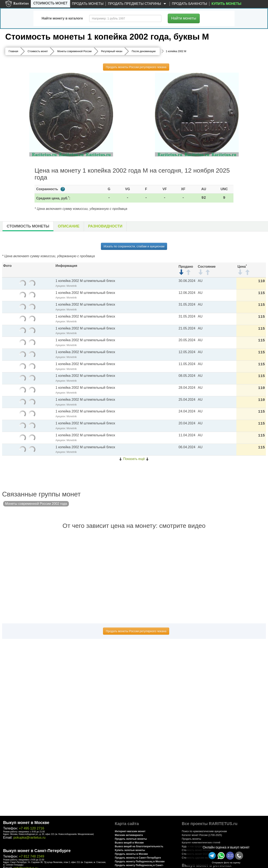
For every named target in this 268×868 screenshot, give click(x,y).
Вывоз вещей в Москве (129, 843)
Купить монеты (226, 4)
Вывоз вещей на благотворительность (139, 846)
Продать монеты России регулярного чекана (136, 67)
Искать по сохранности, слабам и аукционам (134, 246)
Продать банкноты (190, 4)
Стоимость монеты (28, 226)
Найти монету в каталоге (62, 18)
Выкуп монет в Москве (26, 823)
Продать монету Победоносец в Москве (140, 862)
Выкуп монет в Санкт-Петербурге (37, 851)
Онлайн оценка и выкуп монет (226, 847)
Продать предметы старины (138, 4)
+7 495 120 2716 (32, 828)
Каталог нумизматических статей (201, 843)
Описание (69, 226)
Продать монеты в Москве (131, 854)
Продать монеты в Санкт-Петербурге (138, 858)
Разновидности (105, 226)
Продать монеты (88, 4)
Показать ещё (134, 459)
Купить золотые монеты (130, 850)
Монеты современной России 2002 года (36, 504)
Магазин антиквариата (129, 835)
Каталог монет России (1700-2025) (202, 835)
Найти (184, 18)
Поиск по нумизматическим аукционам (204, 831)
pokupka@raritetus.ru (29, 838)
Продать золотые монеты (131, 839)
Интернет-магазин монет (130, 831)
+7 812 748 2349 (32, 856)
